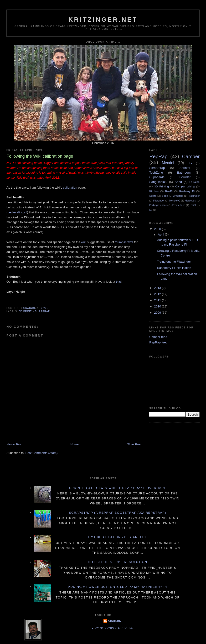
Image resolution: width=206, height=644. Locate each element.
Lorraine (194, 182)
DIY (190, 163)
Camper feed (158, 337)
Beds (165, 196)
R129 (193, 205)
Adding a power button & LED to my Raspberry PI (117, 587)
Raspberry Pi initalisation (174, 268)
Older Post (134, 444)
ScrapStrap (157, 168)
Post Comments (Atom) (41, 453)
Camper (191, 156)
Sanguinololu (158, 182)
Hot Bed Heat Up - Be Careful (118, 537)
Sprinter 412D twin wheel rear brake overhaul (118, 488)
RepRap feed (158, 342)
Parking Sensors (158, 205)
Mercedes (190, 201)
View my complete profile (112, 628)
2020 (158, 229)
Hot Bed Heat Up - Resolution (118, 562)
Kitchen (154, 191)
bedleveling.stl (17, 212)
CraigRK (115, 621)
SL (151, 210)
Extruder (185, 177)
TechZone (156, 173)
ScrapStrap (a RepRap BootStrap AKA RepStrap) (118, 513)
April (161, 234)
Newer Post (14, 444)
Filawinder (159, 201)
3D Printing (28, 311)
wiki (84, 242)
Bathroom (184, 173)
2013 (158, 288)
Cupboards (157, 177)
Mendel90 (175, 201)
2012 (158, 294)
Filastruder (194, 196)
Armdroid (178, 196)
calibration (70, 188)
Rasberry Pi (187, 191)
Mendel (168, 163)
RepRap (44, 311)
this (118, 282)
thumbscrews (124, 242)
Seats (153, 196)
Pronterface (179, 205)
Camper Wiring (185, 186)
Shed (178, 182)
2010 (158, 306)
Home (75, 444)
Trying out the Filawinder (174, 262)
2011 (158, 300)
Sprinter (185, 168)
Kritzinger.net (103, 20)
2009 (158, 313)
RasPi (169, 191)
